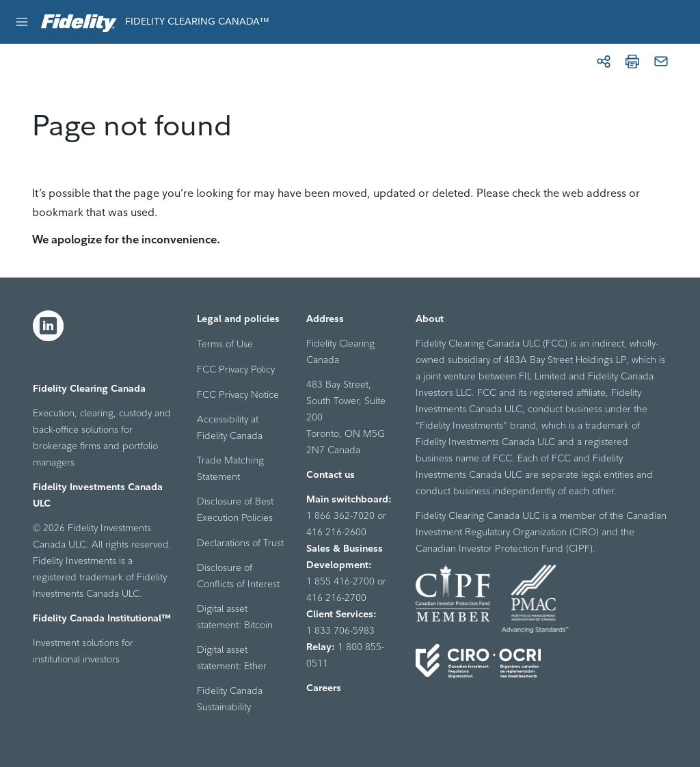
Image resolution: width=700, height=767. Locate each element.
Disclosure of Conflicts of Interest (238, 576)
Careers (324, 688)
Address (325, 319)
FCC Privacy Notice (238, 394)
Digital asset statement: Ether (232, 658)
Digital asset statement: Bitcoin (235, 617)
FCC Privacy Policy (236, 369)
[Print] (632, 62)
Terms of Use (225, 344)
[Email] (661, 62)
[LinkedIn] (49, 326)
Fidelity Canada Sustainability (230, 699)
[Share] (604, 62)
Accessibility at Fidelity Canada (230, 427)
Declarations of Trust (240, 543)
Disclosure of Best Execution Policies (235, 509)
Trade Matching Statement (230, 468)
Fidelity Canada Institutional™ (102, 618)
